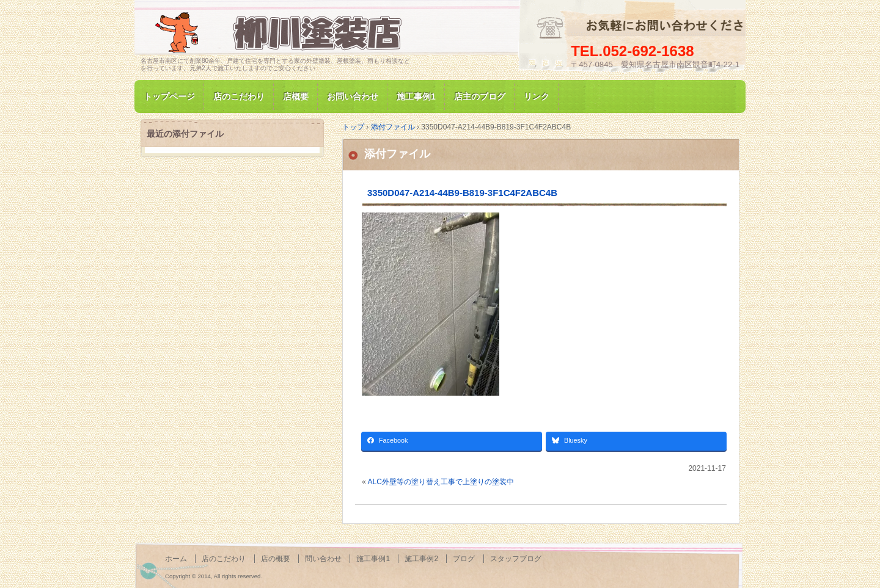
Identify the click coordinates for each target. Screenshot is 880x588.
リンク (537, 96)
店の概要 (276, 559)
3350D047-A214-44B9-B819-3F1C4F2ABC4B (462, 193)
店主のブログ (480, 96)
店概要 (296, 96)
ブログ (464, 559)
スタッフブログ (516, 559)
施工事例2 (421, 559)
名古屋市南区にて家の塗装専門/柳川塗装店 (281, 33)
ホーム (176, 559)
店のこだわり (239, 96)
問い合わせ (323, 559)
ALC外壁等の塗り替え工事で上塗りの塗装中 (441, 482)
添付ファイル (397, 154)
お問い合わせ (353, 96)
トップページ (169, 96)
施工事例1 (416, 96)
